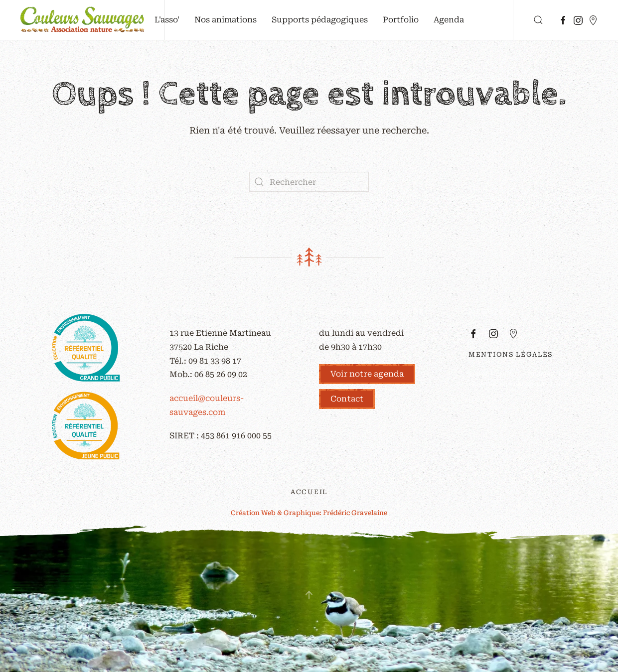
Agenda (449, 20)
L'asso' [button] (167, 20)
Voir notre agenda (367, 374)
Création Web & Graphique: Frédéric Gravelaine (309, 513)
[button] (538, 20)
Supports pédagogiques (320, 20)
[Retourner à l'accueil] (82, 20)
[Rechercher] (309, 182)
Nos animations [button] (226, 20)
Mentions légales (511, 354)
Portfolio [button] (401, 20)
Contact (347, 399)
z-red (558, 384)
